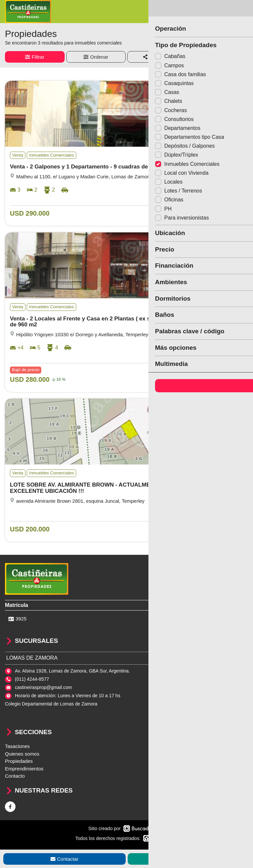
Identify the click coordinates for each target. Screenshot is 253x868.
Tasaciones (17, 746)
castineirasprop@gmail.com (43, 687)
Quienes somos (22, 754)
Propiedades (19, 761)
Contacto (15, 776)
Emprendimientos (24, 769)
